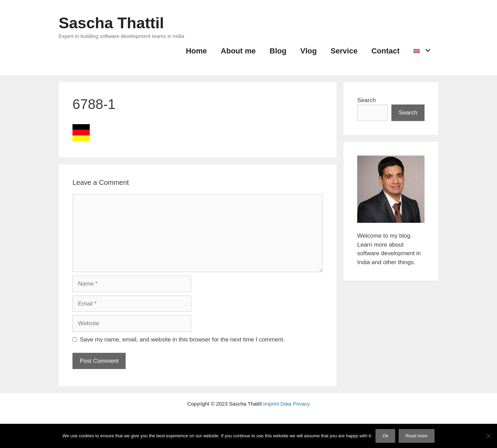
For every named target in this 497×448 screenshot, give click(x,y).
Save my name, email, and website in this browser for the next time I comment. (182, 340)
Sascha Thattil (111, 23)
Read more (417, 436)
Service (344, 51)
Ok (385, 436)
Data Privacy (295, 404)
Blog (278, 51)
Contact (386, 51)
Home (196, 51)
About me (238, 51)
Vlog (309, 51)
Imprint (271, 404)
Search (367, 100)
